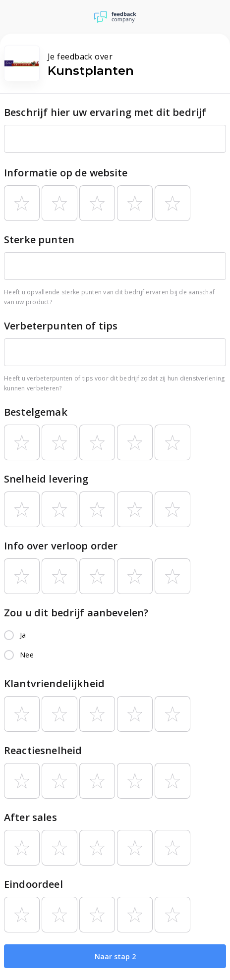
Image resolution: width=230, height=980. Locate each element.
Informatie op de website (66, 173)
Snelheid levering (46, 479)
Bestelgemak (36, 412)
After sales (30, 817)
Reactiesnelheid (43, 750)
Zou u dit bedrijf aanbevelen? (76, 613)
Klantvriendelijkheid (54, 683)
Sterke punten (39, 240)
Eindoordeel (33, 884)
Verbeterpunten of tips (61, 326)
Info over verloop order (61, 546)
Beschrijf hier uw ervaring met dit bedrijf (105, 112)
